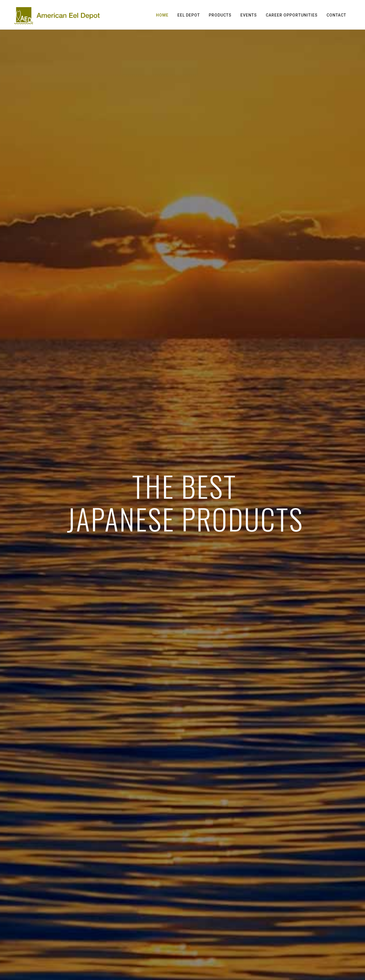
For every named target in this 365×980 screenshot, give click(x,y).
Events (249, 15)
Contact (336, 15)
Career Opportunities (292, 15)
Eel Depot (189, 15)
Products (220, 15)
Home (162, 15)
